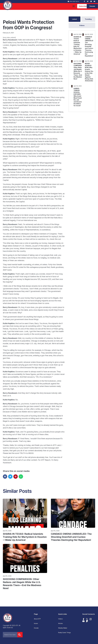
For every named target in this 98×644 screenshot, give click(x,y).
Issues (36, 623)
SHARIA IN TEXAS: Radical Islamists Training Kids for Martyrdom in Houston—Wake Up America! (78, 45)
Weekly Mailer (63, 628)
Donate (36, 628)
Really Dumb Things (64, 633)
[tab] (75, 19)
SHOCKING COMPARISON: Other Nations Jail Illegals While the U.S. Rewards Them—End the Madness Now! (79, 71)
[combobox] (10, 635)
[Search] (20, 635)
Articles (60, 623)
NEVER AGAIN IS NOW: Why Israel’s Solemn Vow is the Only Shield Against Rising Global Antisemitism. (90, 72)
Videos (60, 619)
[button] (74, 6)
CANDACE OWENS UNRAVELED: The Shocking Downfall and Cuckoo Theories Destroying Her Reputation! (89, 46)
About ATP (37, 619)
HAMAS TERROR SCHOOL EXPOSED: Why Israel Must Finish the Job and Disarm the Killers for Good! (78, 97)
